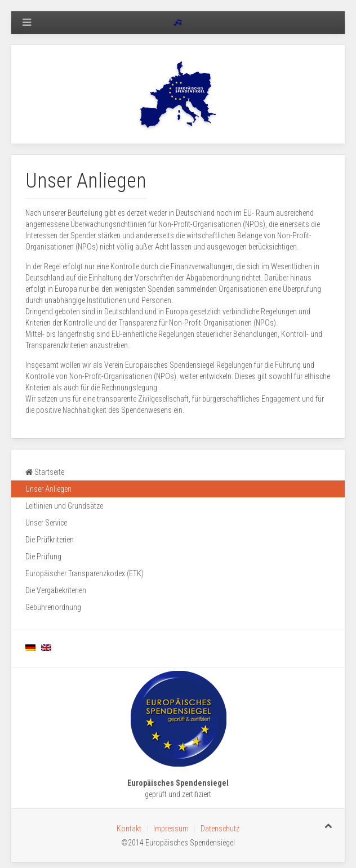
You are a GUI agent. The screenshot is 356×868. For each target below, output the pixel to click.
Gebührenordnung (53, 607)
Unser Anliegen (48, 489)
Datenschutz (220, 829)
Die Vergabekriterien (56, 590)
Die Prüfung (43, 557)
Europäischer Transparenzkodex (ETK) (84, 573)
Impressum (171, 829)
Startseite (45, 472)
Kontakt (129, 829)
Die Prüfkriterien (50, 540)
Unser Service (46, 523)
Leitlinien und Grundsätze (64, 506)
